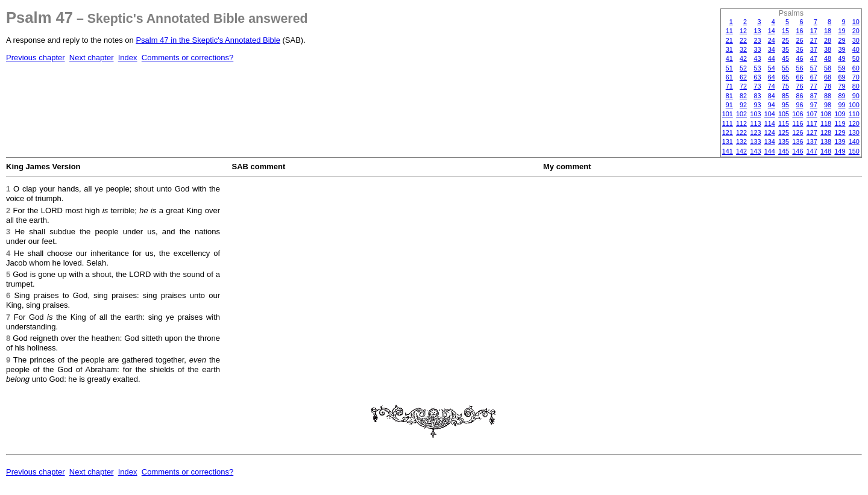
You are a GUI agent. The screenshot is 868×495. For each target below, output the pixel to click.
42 (743, 58)
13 (757, 31)
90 (856, 96)
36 (799, 49)
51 (729, 68)
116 (797, 123)
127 (812, 132)
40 (856, 49)
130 (854, 132)
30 (856, 40)
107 (812, 114)
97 (814, 105)
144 (770, 151)
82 (743, 96)
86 (799, 96)
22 (743, 40)
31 (729, 49)
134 (770, 142)
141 (728, 151)
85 (785, 96)
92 (743, 105)
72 (743, 86)
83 (757, 96)
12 (743, 31)
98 (828, 105)
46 (799, 58)
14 (772, 31)
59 (841, 68)
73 (757, 86)
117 (812, 123)
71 (729, 86)
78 (828, 86)
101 (728, 114)
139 (840, 142)
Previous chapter (36, 58)
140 (854, 142)
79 (841, 86)
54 (772, 68)
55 (785, 68)
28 (828, 40)
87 (814, 96)
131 (728, 142)
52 (743, 68)
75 (785, 86)
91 (729, 105)
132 (741, 142)
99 (841, 105)
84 (772, 96)
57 (814, 68)
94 (772, 105)
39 (841, 49)
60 (856, 68)
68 (828, 77)
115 (784, 123)
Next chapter (92, 58)
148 (826, 151)
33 (757, 49)
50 (856, 58)
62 (743, 77)
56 (799, 68)
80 (856, 86)
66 (799, 77)
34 (772, 49)
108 (826, 114)
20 (856, 31)
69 (841, 77)
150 (854, 151)
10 (856, 22)
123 (755, 132)
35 (785, 49)
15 (785, 31)
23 (757, 40)
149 (840, 151)
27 (814, 40)
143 (755, 151)
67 (814, 77)
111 (728, 123)
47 (814, 58)
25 (785, 40)
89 (841, 96)
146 (797, 151)
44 (772, 58)
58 (828, 68)
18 (828, 31)
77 (814, 86)
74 (772, 86)
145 (784, 151)
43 (757, 58)
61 (729, 77)
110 (854, 114)
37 (814, 49)
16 (799, 31)
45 (785, 58)
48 (828, 58)
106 (797, 114)
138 (826, 142)
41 (729, 58)
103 (755, 114)
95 (785, 105)
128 (826, 132)
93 (757, 105)
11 (729, 31)
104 (770, 114)
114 (770, 123)
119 (840, 123)
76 (799, 86)
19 (841, 31)
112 (741, 123)
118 (826, 123)
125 (784, 132)
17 (814, 31)
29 (841, 40)
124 (770, 132)
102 (741, 114)
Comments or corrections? (187, 58)
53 (757, 68)
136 (797, 142)
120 (854, 123)
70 (856, 77)
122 (741, 132)
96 (799, 105)
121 (728, 132)
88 (828, 96)
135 (784, 142)
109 (840, 114)
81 (729, 96)
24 (772, 40)
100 (854, 105)
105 (784, 114)
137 (812, 142)
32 (743, 49)
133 (755, 142)
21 (729, 40)
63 (757, 77)
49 (841, 58)
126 (797, 132)
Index (128, 58)
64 (772, 77)
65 (785, 77)
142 (741, 151)
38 (828, 49)
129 (840, 132)
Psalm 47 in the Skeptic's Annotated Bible (208, 40)
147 (812, 151)
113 (755, 123)
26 (799, 40)
